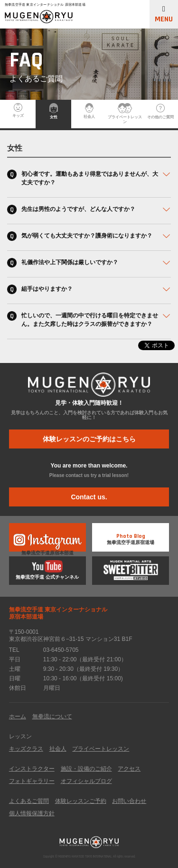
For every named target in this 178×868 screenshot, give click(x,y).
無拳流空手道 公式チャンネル (47, 570)
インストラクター (32, 769)
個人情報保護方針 (32, 813)
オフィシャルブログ (86, 781)
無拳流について (52, 716)
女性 (54, 111)
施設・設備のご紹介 (86, 769)
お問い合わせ (129, 801)
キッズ (18, 110)
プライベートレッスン (125, 114)
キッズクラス (26, 749)
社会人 (89, 111)
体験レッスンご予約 (81, 801)
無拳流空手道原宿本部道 (47, 542)
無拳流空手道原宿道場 (131, 536)
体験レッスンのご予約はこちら (89, 439)
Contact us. (89, 497)
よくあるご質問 (29, 801)
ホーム (18, 716)
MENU (164, 15)
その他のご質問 (160, 111)
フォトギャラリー (32, 781)
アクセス (129, 769)
